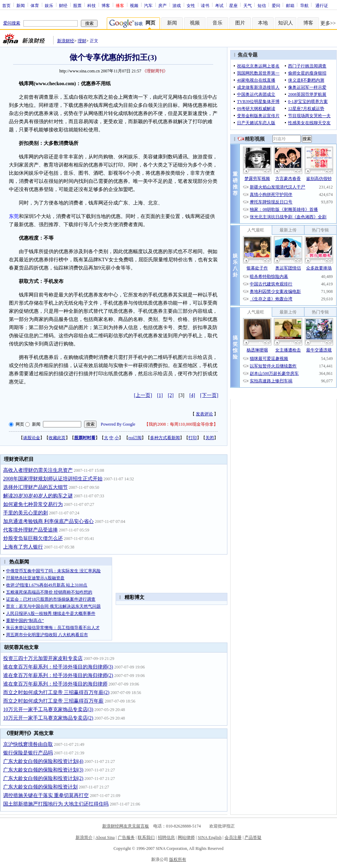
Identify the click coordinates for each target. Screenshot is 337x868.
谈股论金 (32, 438)
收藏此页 (57, 438)
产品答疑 (253, 837)
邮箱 (290, 5)
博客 (106, 5)
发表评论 (204, 414)
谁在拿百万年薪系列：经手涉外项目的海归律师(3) (58, 667)
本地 (263, 23)
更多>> (328, 23)
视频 (134, 5)
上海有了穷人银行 (23, 547)
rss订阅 (135, 438)
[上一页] (143, 395)
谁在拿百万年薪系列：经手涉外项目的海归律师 (55, 684)
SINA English (209, 837)
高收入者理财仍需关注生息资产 (38, 470)
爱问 (276, 5)
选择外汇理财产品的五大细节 (35, 487)
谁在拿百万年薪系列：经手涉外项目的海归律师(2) (58, 675)
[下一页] (209, 395)
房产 (162, 5)
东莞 (14, 216)
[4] (192, 395)
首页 (6, 5)
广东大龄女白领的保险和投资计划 (40, 787)
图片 (240, 23)
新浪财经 (66, 41)
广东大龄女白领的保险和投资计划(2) (43, 778)
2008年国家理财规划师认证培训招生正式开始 (53, 479)
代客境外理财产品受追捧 (31, 530)
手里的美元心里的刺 (26, 513)
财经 (63, 5)
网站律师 (186, 837)
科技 (92, 5)
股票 (77, 5)
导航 (304, 5)
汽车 (148, 5)
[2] (171, 395)
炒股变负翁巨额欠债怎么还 (33, 538)
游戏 (177, 5)
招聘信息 (166, 837)
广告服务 (126, 837)
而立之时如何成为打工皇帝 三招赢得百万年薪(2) (56, 692)
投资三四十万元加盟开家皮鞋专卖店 (43, 658)
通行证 (322, 5)
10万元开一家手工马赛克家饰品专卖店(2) (48, 718)
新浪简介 (84, 837)
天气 (248, 5)
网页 (20, 424)
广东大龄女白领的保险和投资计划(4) (43, 761)
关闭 (210, 438)
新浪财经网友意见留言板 (126, 826)
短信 (262, 5)
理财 (82, 41)
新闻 (21, 5)
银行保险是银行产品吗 (28, 753)
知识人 (286, 23)
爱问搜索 (12, 23)
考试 (219, 5)
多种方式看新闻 (165, 438)
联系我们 (146, 837)
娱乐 (49, 5)
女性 (191, 5)
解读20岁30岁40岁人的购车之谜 (38, 496)
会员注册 (233, 837)
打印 (193, 438)
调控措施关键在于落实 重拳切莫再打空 (46, 795)
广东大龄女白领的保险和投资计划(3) (43, 770)
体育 (35, 5)
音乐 (217, 23)
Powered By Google (118, 424)
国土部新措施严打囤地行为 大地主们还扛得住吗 (56, 804)
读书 (205, 5)
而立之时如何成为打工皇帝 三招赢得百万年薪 (54, 701)
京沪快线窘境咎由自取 (28, 744)
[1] (160, 395)
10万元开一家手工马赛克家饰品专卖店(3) (48, 709)
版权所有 (178, 859)
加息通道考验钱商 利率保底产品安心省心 (49, 521)
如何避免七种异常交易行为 (33, 504)
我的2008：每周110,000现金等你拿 (181, 424)
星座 (233, 5)
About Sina (105, 837)
